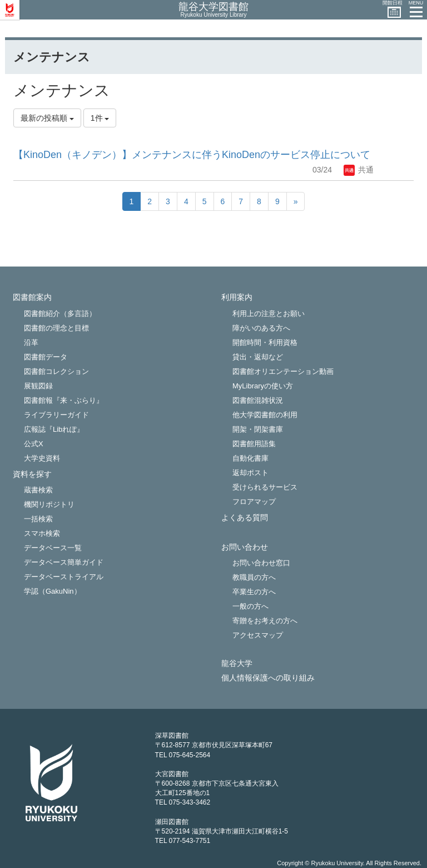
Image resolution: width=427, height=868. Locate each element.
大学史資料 (42, 458)
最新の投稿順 (47, 118)
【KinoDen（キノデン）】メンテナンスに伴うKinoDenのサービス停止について (192, 155)
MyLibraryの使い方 (263, 386)
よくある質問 (245, 518)
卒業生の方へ (254, 592)
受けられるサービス (265, 487)
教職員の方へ (254, 577)
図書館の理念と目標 (56, 328)
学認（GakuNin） (53, 591)
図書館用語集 (254, 444)
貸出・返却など (258, 357)
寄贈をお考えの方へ (265, 621)
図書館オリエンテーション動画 (283, 371)
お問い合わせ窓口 (261, 563)
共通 (359, 170)
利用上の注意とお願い (269, 314)
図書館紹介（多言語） (60, 314)
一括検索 (38, 519)
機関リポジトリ (49, 504)
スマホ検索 (42, 533)
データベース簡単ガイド (64, 562)
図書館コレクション (56, 371)
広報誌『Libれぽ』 (54, 429)
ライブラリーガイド (56, 415)
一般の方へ (250, 606)
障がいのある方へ (261, 328)
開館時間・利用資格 (265, 342)
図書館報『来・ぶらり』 (64, 400)
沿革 (31, 342)
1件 (100, 118)
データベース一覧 (53, 548)
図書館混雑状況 (258, 400)
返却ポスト (250, 473)
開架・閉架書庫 (258, 429)
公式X (34, 444)
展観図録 (38, 386)
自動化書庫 (250, 458)
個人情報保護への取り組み (268, 678)
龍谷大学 (237, 664)
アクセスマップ (258, 635)
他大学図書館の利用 (265, 415)
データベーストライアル (64, 577)
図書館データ (46, 357)
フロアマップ (254, 502)
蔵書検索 (38, 490)
